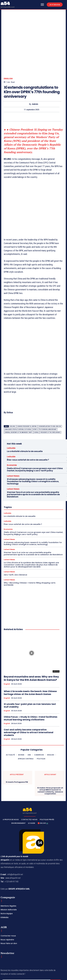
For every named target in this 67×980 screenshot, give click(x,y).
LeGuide (11, 420)
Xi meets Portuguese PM (17, 754)
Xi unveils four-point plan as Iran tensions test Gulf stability (30, 677)
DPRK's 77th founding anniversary (45, 401)
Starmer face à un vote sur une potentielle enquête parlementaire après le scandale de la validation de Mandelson (33, 466)
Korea (36, 404)
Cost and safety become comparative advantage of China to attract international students (29, 704)
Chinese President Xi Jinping (27, 398)
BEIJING (13, 398)
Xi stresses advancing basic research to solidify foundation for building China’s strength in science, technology (33, 453)
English (8, 50)
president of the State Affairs (50, 404)
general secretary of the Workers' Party (19, 404)
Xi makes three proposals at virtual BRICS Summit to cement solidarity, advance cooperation (50, 763)
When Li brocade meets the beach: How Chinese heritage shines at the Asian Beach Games (30, 665)
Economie (12, 437)
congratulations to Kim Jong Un (50, 398)
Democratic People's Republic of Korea (18, 401)
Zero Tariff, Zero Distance (15, 547)
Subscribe (56, 954)
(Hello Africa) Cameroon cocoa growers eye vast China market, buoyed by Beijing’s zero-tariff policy (35, 441)
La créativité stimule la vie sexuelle (25, 423)
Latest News (13, 448)
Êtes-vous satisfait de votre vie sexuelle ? (28, 432)
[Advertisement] (33, 179)
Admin (35, 76)
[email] (26, 954)
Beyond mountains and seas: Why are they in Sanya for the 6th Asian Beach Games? (31, 650)
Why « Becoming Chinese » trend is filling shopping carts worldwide (30, 556)
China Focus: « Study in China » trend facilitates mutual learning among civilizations (31, 690)
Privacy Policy (24, 960)
